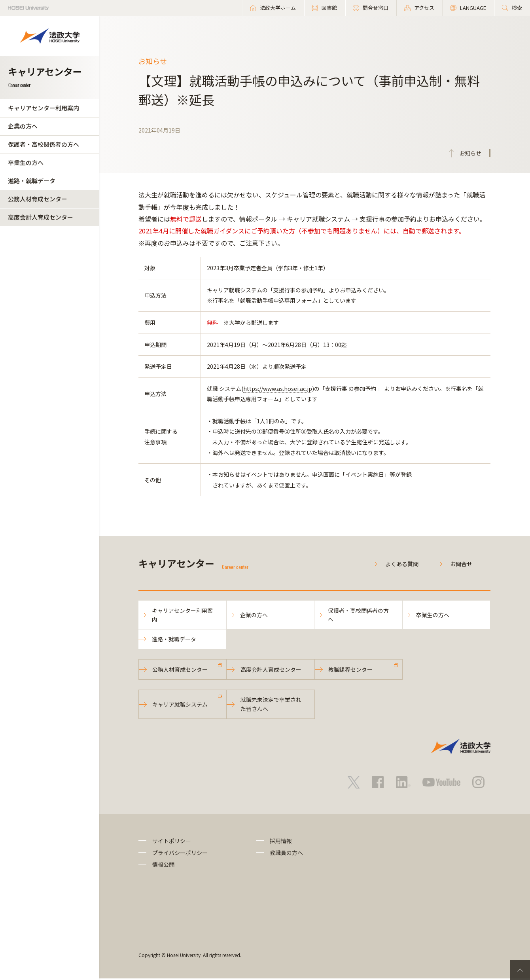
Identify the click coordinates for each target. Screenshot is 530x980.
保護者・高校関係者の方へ (44, 144)
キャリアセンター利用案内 (44, 108)
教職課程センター (351, 670)
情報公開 (163, 866)
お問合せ (461, 564)
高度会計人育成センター (41, 217)
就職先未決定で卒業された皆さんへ (271, 705)
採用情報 (281, 842)
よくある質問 (402, 564)
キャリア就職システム (180, 705)
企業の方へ (23, 126)
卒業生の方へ (26, 162)
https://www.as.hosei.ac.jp (278, 389)
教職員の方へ (286, 854)
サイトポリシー (172, 842)
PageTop (520, 970)
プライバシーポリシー (180, 854)
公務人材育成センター (38, 199)
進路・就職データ (32, 181)
